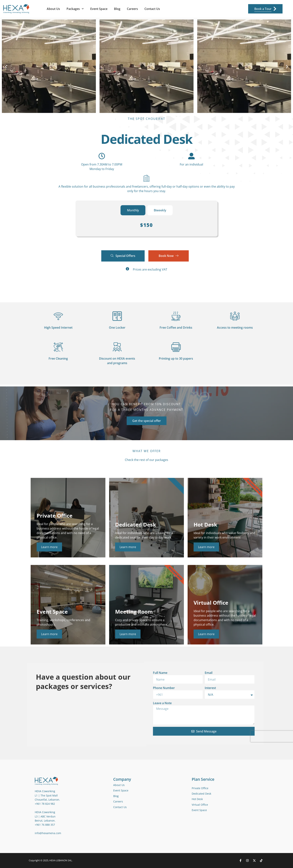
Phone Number (79, 688)
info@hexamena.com (48, 833)
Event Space (99, 9)
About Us (53, 9)
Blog (117, 9)
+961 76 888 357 (45, 825)
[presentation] (189, 736)
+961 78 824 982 (45, 804)
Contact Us (152, 9)
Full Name (75, 673)
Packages (75, 9)
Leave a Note (77, 703)
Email (123, 673)
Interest (125, 688)
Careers (132, 9)
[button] (6, 67)
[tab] (133, 211)
